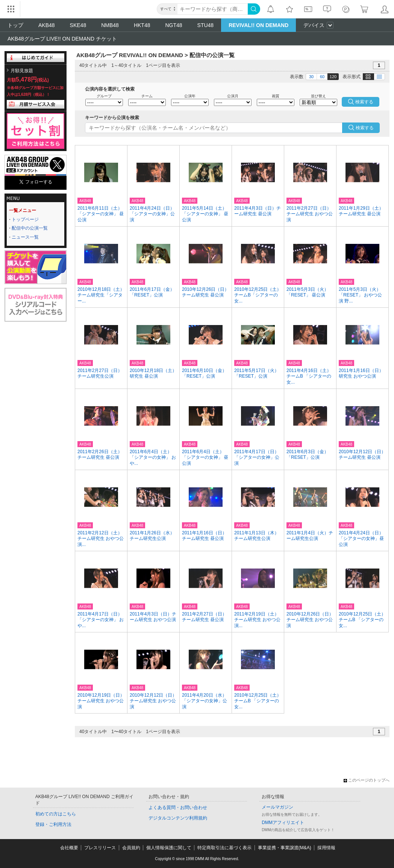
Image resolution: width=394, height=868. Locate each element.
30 (311, 77)
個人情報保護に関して (169, 848)
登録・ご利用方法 (53, 824)
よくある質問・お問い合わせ (178, 808)
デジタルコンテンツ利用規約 (178, 818)
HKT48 (142, 25)
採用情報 (326, 848)
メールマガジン (277, 807)
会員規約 (131, 848)
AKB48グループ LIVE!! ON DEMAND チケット (62, 39)
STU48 (206, 25)
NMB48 (110, 25)
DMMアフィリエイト (283, 823)
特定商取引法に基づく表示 (224, 848)
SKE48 (78, 25)
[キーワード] (213, 9)
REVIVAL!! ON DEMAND (258, 25)
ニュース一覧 (25, 237)
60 (322, 77)
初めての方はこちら (56, 814)
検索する (365, 128)
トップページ (25, 219)
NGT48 (174, 25)
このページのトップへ (367, 780)
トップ (15, 25)
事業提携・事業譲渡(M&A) (285, 848)
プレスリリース (100, 848)
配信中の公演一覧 (30, 228)
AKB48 (47, 25)
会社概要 (69, 848)
